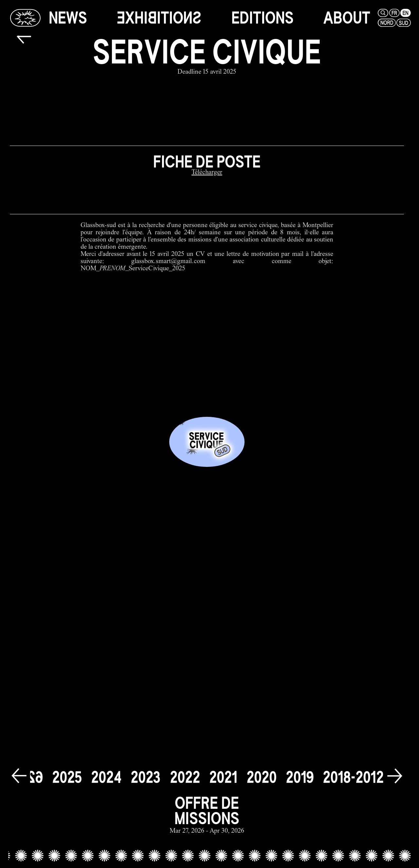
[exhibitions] (159, 18)
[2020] (262, 777)
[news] (68, 18)
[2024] (106, 777)
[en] (405, 13)
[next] (395, 776)
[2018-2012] (353, 777)
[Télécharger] (207, 173)
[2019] (300, 777)
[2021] (223, 777)
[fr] (394, 13)
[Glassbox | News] (25, 18)
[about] (347, 18)
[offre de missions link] (207, 815)
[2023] (146, 777)
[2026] (28, 777)
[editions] (263, 18)
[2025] (67, 777)
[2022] (185, 777)
